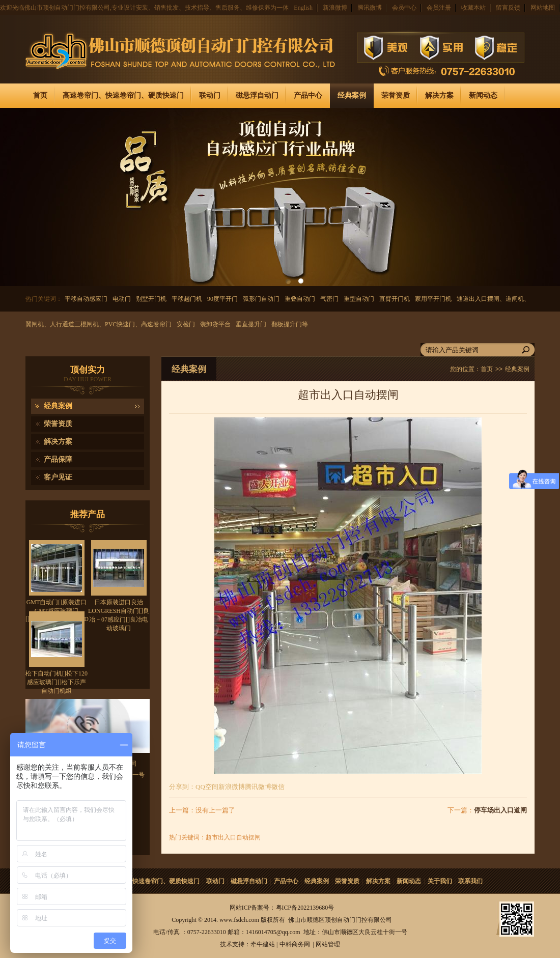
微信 (278, 787)
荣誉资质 (396, 95)
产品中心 (308, 95)
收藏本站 (473, 8)
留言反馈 (508, 8)
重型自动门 (359, 299)
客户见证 (58, 477)
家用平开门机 (433, 299)
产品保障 (58, 459)
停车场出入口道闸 (500, 810)
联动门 (210, 95)
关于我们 (440, 881)
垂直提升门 (251, 324)
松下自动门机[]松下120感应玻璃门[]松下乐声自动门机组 (57, 682)
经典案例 (352, 95)
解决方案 (439, 95)
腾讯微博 (370, 8)
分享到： (182, 787)
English (303, 8)
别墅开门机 (151, 299)
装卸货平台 (215, 324)
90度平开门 (222, 299)
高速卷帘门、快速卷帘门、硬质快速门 (123, 95)
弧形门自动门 (261, 299)
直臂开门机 (395, 299)
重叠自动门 (300, 299)
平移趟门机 (187, 299)
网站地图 (543, 8)
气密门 (329, 299)
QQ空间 (207, 787)
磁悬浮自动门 (257, 95)
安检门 (186, 324)
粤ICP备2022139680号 (305, 908)
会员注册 (439, 8)
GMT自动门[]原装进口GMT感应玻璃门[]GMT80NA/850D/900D (57, 611)
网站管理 (328, 944)
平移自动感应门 (86, 299)
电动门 (122, 299)
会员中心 (404, 8)
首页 (40, 95)
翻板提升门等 (290, 324)
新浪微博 (335, 8)
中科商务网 (295, 944)
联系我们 (470, 881)
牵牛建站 (263, 944)
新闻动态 (483, 95)
